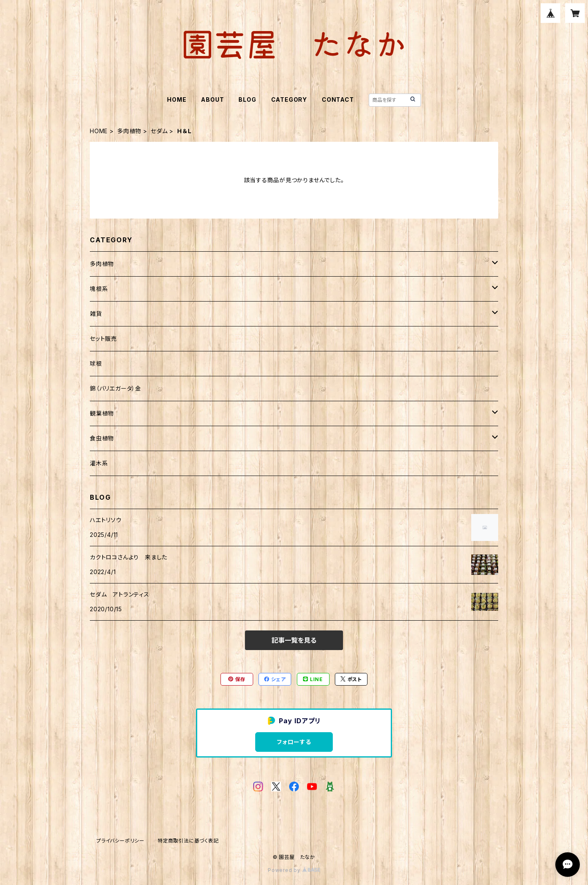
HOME (177, 99)
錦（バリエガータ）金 (116, 388)
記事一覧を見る (294, 640)
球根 (96, 363)
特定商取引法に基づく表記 (188, 841)
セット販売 (104, 339)
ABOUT (212, 99)
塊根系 (99, 289)
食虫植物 (102, 438)
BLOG (247, 99)
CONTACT (338, 99)
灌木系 (99, 463)
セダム (159, 131)
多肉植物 (129, 131)
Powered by (294, 870)
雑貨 (96, 314)
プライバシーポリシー (120, 841)
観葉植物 (102, 413)
